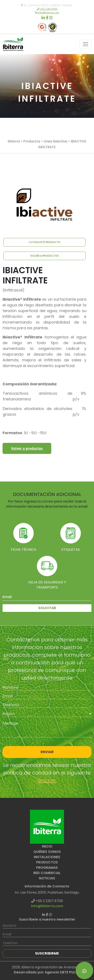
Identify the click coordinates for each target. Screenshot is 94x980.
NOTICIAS (47, 878)
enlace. (47, 780)
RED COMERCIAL (47, 873)
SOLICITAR (47, 608)
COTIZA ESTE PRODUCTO (45, 242)
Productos (32, 141)
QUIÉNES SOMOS (47, 852)
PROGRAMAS (47, 868)
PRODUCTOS (47, 862)
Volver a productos (27, 448)
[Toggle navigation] (85, 44)
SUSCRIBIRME (47, 953)
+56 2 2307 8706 (48, 9)
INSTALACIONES (47, 857)
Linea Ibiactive (55, 141)
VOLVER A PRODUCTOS (44, 256)
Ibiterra (14, 141)
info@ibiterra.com (48, 12)
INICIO (47, 846)
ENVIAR (47, 752)
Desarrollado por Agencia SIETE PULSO (47, 972)
